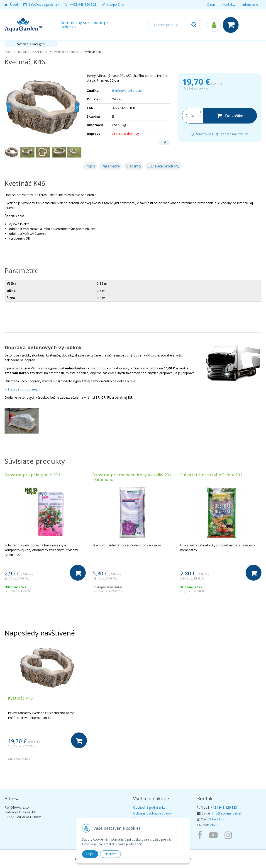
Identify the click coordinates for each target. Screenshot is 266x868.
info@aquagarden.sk (44, 4)
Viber (213, 825)
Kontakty (229, 4)
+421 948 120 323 (83, 4)
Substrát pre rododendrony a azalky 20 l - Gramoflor (132, 477)
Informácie (250, 4)
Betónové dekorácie (127, 91)
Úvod (14, 4)
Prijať (90, 854)
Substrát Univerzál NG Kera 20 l (211, 475)
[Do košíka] (230, 116)
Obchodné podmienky (149, 807)
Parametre (111, 166)
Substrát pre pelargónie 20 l (32, 475)
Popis (90, 166)
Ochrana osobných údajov (152, 813)
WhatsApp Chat (113, 4)
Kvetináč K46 (20, 698)
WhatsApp (217, 819)
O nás (211, 4)
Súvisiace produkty (163, 166)
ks (193, 116)
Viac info (134, 166)
